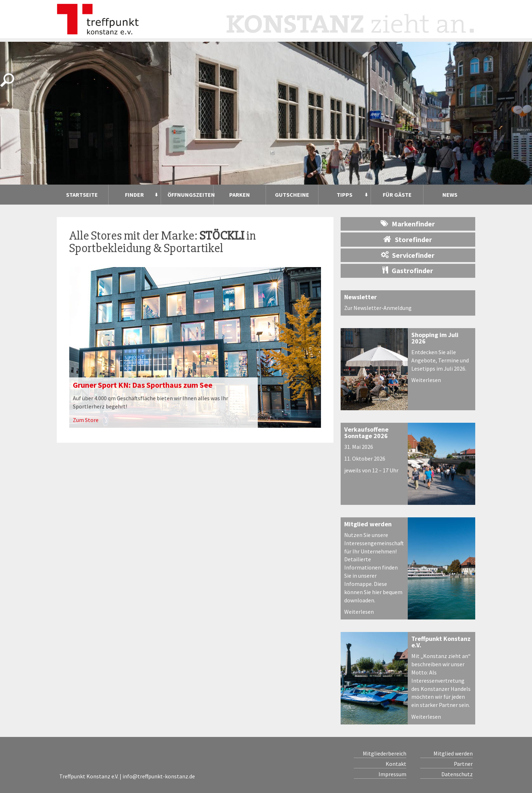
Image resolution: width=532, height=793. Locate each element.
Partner (463, 764)
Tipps (345, 195)
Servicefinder (408, 255)
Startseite (82, 195)
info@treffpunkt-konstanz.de (159, 776)
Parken (240, 195)
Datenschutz (457, 774)
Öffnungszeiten (190, 195)
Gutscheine (292, 195)
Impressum (392, 774)
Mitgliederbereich (385, 753)
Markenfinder (408, 224)
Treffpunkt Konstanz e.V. (441, 642)
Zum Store (86, 420)
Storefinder (408, 239)
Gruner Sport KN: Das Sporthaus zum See (143, 385)
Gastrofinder (408, 270)
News (450, 195)
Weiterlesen (426, 380)
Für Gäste (397, 195)
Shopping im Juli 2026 (435, 338)
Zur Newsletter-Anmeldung (378, 308)
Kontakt (396, 764)
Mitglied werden (368, 524)
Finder (134, 195)
